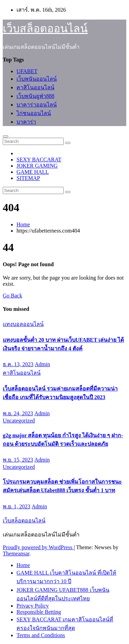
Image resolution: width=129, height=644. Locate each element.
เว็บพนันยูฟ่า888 (35, 96)
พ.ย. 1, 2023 (17, 506)
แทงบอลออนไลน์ (23, 324)
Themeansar (16, 553)
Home (23, 224)
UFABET (27, 71)
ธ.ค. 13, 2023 (18, 364)
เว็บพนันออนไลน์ (37, 79)
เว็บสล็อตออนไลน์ (45, 29)
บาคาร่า (26, 122)
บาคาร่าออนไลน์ (37, 105)
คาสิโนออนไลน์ (35, 87)
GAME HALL (33, 172)
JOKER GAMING (37, 166)
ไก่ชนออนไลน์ (34, 113)
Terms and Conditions (41, 635)
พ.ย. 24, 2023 (18, 413)
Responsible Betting (39, 612)
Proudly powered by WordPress (38, 547)
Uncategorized (19, 421)
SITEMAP (28, 178)
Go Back (12, 296)
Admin (42, 364)
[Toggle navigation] (6, 136)
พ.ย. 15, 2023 (18, 460)
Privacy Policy (33, 606)
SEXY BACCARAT (39, 160)
